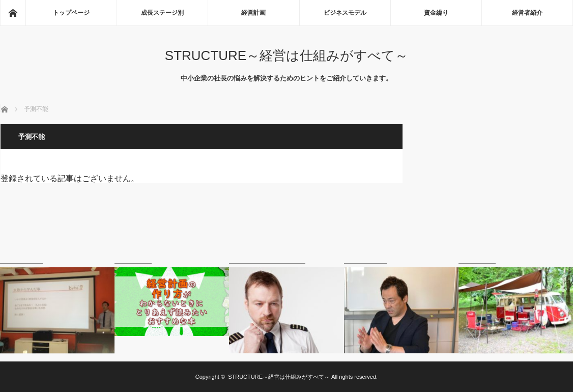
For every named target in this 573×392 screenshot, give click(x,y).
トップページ (71, 13)
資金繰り (436, 13)
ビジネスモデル (345, 13)
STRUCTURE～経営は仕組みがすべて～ (286, 55)
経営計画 (253, 13)
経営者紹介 (527, 13)
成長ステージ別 (162, 13)
